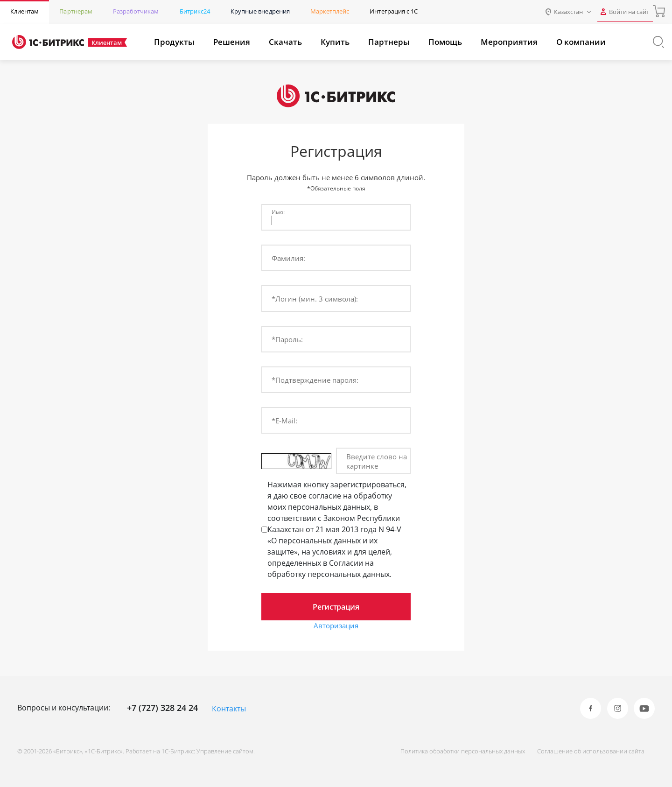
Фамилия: (288, 258)
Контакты (229, 709)
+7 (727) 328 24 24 (162, 708)
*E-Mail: (284, 421)
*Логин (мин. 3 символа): (315, 299)
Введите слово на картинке (377, 461)
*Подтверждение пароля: (315, 380)
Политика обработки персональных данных (455, 751)
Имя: (278, 212)
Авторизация (336, 626)
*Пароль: (287, 339)
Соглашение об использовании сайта (587, 751)
